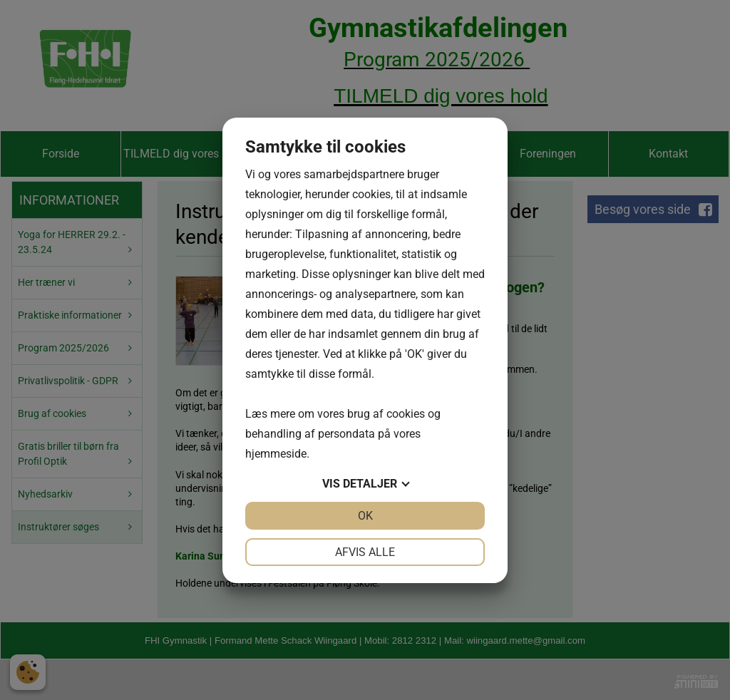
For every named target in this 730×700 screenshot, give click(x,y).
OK (365, 516)
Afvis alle (365, 552)
